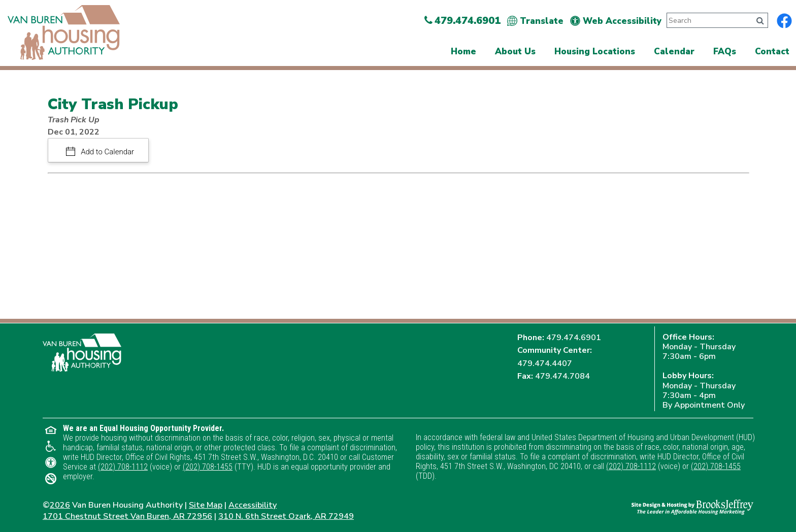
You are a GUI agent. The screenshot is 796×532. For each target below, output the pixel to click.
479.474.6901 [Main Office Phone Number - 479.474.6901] (462, 21)
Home (463, 52)
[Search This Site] (708, 20)
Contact (772, 52)
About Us (515, 52)
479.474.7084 (562, 376)
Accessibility (253, 505)
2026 (60, 505)
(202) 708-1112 (123, 467)
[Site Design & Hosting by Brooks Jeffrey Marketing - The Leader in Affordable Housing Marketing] (692, 507)
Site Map (206, 505)
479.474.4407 (545, 363)
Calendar (674, 52)
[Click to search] (760, 21)
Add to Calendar (107, 152)
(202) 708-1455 (208, 467)
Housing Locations (595, 52)
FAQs (725, 52)
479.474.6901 (574, 338)
